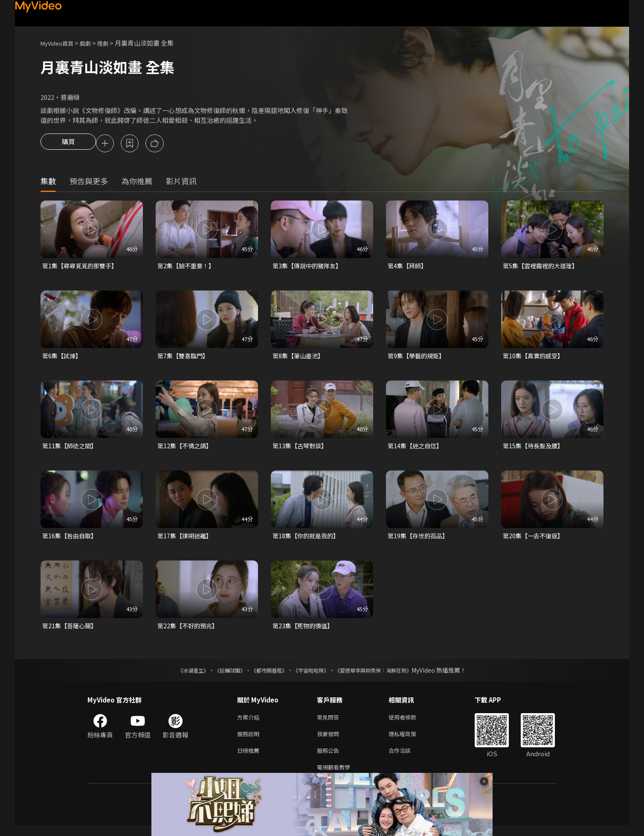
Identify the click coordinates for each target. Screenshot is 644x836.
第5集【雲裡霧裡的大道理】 (543, 267)
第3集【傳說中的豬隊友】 (309, 267)
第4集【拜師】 (409, 267)
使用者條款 (410, 723)
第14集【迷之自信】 (417, 449)
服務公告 (330, 759)
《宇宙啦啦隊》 (313, 676)
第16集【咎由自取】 (71, 540)
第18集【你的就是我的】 (308, 540)
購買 (68, 144)
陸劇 (111, 43)
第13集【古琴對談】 (302, 449)
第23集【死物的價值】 (305, 631)
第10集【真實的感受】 (535, 358)
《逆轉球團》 (220, 676)
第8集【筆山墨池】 (300, 358)
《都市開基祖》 (265, 676)
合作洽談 (406, 759)
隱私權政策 (410, 741)
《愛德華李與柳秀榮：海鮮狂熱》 (384, 676)
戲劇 (92, 43)
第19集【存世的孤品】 (420, 540)
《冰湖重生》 (178, 676)
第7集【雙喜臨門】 (185, 358)
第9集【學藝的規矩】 (418, 358)
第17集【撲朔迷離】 (186, 540)
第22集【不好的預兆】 (190, 631)
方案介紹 (250, 723)
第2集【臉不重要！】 (188, 267)
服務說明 (250, 741)
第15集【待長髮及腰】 (535, 449)
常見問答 (330, 723)
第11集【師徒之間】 (71, 449)
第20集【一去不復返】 (535, 540)
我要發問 (330, 741)
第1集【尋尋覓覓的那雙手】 (82, 267)
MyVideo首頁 (60, 43)
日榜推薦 (250, 759)
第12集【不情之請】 (186, 449)
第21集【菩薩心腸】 (71, 631)
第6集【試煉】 (63, 358)
